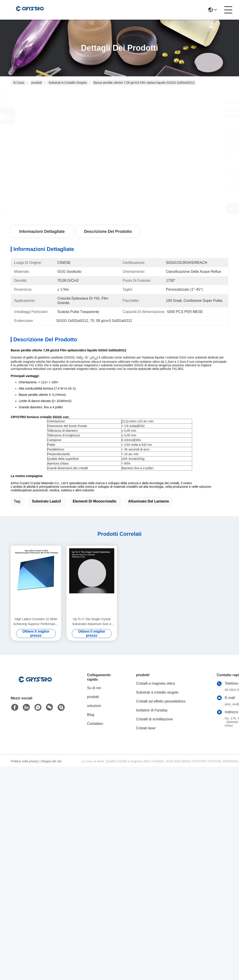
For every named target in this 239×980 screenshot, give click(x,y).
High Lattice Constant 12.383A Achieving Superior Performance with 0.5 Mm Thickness (36, 622)
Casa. (19, 83)
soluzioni (94, 706)
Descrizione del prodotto (108, 231)
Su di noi (94, 688)
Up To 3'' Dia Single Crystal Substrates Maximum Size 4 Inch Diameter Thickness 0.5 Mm (92, 622)
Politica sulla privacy (25, 761)
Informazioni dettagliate (42, 231)
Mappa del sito (51, 761)
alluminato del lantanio (149, 501)
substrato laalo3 (46, 501)
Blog (91, 715)
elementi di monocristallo (95, 501)
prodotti (37, 83)
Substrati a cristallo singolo (68, 83)
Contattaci (95, 724)
